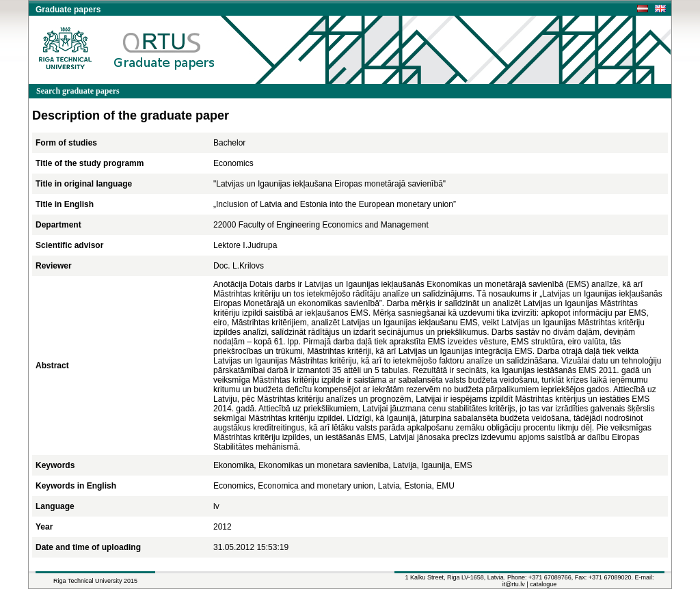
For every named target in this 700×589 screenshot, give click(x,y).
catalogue (543, 584)
